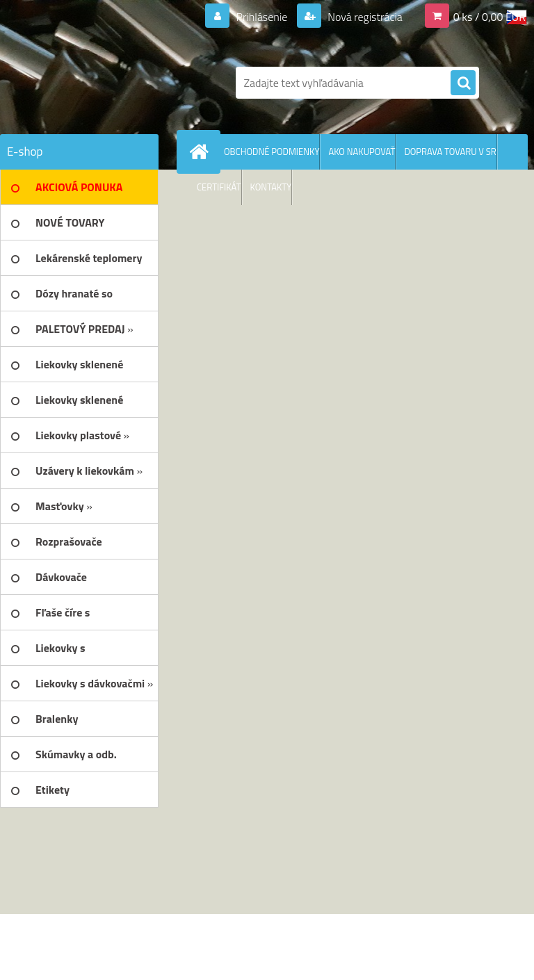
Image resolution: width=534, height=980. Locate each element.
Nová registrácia (364, 17)
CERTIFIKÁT (219, 187)
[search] (463, 83)
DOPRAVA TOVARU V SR (450, 152)
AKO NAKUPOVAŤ (362, 152)
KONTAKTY (271, 187)
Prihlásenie (262, 17)
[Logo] (96, 83)
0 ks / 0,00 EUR (489, 17)
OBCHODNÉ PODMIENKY (272, 152)
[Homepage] (202, 152)
